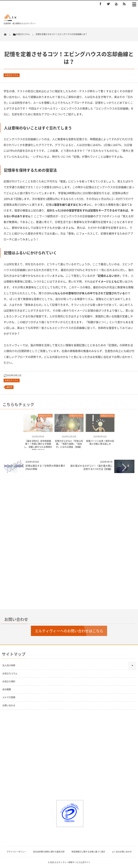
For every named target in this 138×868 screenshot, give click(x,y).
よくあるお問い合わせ (122, 852)
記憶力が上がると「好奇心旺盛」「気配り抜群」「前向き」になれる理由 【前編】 (69, 445)
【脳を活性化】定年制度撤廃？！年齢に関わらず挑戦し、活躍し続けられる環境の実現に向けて (38, 447)
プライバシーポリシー (16, 852)
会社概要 (7, 689)
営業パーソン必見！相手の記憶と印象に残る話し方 (100, 444)
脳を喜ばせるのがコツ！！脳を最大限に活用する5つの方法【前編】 (91, 467)
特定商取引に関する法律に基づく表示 (88, 852)
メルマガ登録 (9, 697)
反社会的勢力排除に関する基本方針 (49, 852)
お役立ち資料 (9, 681)
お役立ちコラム (12, 75)
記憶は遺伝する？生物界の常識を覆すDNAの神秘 (45, 467)
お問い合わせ (9, 705)
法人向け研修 (9, 665)
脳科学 (9, 387)
